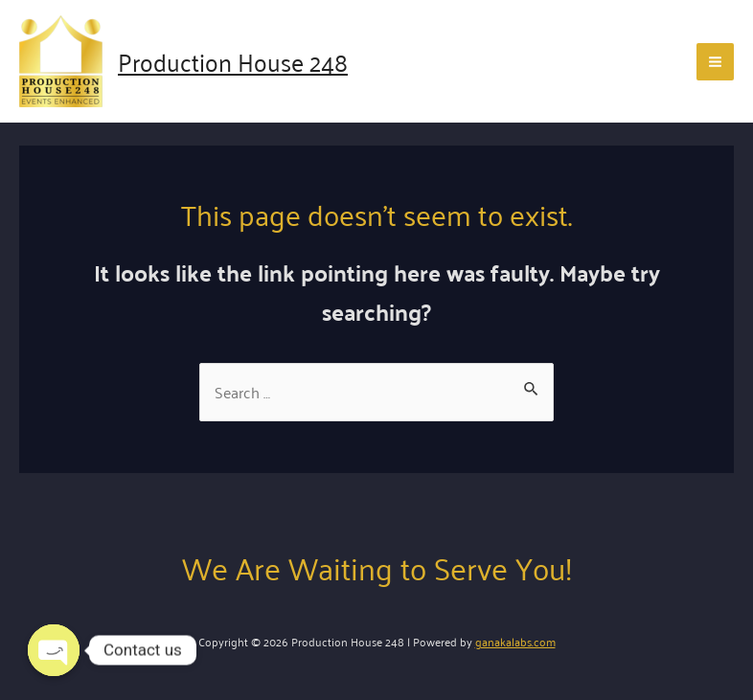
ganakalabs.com (515, 641)
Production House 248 (233, 61)
